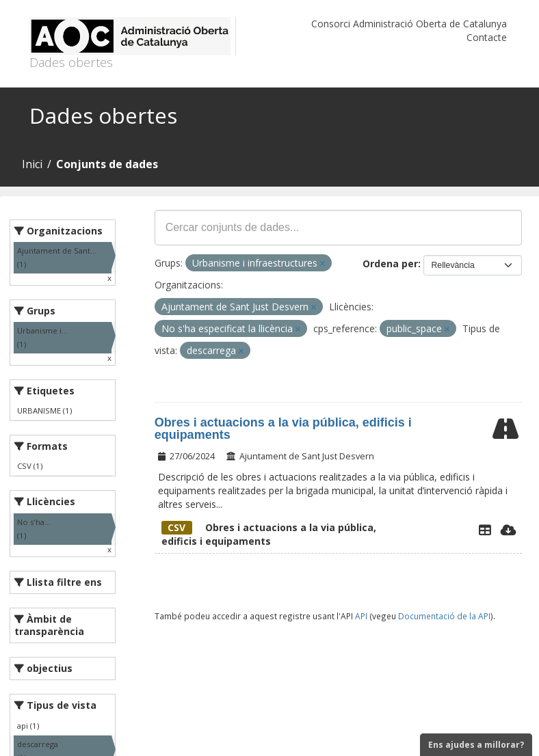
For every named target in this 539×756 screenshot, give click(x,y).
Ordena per (390, 264)
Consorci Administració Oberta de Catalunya (409, 24)
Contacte (487, 37)
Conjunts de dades (107, 164)
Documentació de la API (444, 616)
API (361, 616)
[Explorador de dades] (485, 530)
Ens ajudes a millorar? (476, 745)
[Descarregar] (509, 530)
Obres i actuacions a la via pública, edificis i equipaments (283, 429)
